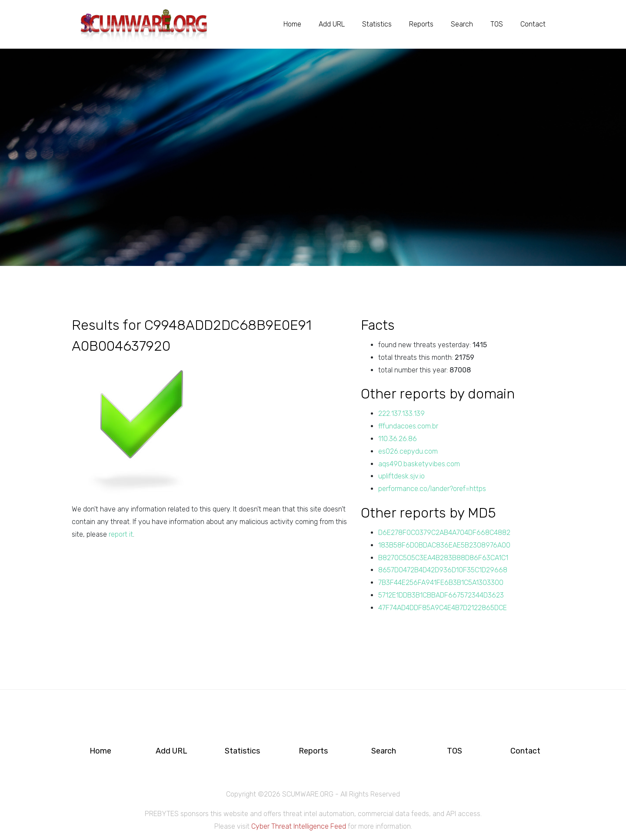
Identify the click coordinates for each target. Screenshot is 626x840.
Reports (421, 24)
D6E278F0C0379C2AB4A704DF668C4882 (444, 533)
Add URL (332, 24)
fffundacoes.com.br (408, 426)
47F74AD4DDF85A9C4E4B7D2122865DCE (443, 608)
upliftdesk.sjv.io (401, 476)
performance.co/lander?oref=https (432, 489)
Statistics (377, 24)
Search (462, 24)
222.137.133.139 (401, 413)
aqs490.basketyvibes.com (419, 464)
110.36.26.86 (398, 439)
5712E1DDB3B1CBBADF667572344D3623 (441, 595)
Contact (533, 24)
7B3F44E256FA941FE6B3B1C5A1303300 (441, 583)
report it (121, 534)
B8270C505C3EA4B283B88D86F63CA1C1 (443, 558)
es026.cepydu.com (408, 451)
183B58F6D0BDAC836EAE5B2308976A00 (444, 545)
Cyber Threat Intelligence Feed (299, 826)
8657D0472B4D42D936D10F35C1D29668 (443, 570)
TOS (497, 24)
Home (292, 24)
